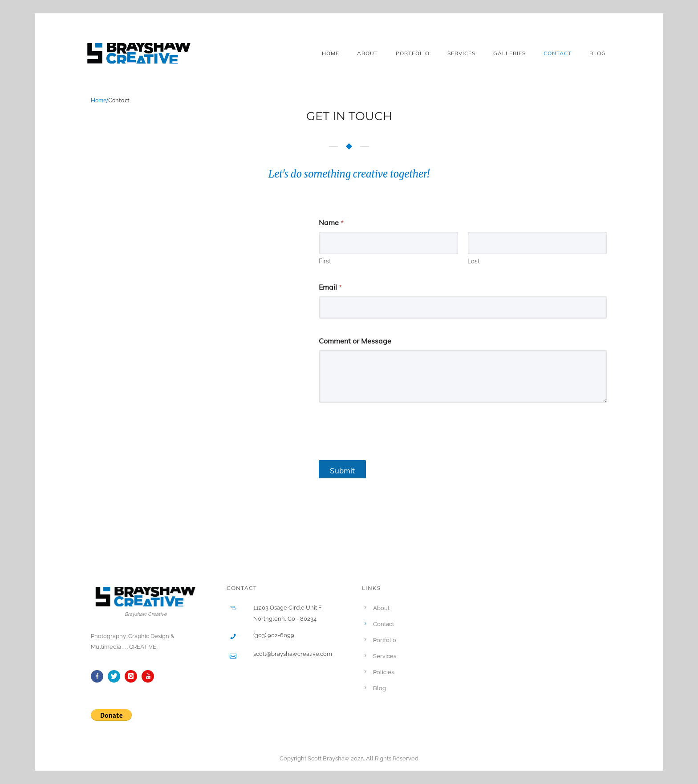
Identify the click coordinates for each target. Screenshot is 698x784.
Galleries (509, 53)
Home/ (99, 100)
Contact (558, 53)
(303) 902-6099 (274, 635)
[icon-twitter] (116, 676)
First (325, 261)
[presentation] (386, 448)
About (367, 53)
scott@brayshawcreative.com (293, 654)
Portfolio (413, 53)
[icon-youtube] (150, 676)
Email (330, 287)
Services (461, 53)
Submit (342, 471)
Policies (383, 672)
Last (474, 261)
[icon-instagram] (133, 676)
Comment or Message (355, 341)
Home (331, 53)
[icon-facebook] (99, 676)
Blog (598, 53)
